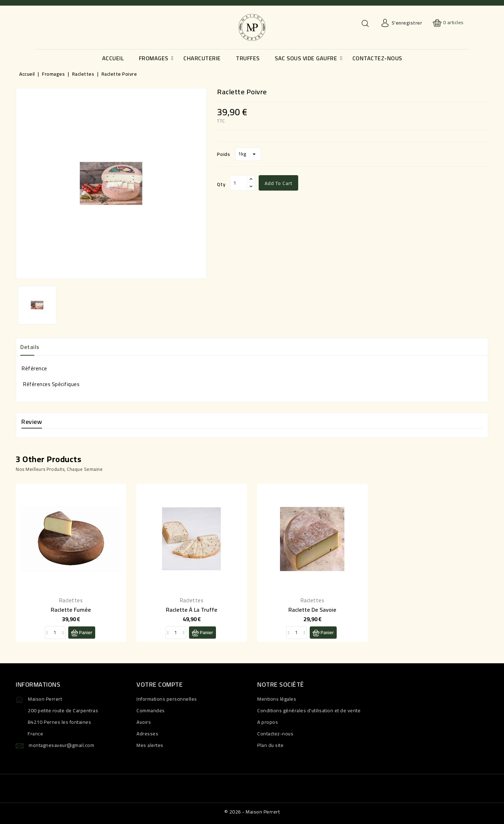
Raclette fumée (71, 610)
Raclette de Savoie (312, 610)
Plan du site (270, 745)
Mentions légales (277, 699)
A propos (268, 722)
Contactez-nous (275, 734)
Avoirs (144, 722)
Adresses (147, 734)
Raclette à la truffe (192, 610)
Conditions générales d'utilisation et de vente (309, 710)
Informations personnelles (167, 699)
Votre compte (160, 684)
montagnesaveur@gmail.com (61, 745)
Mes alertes (150, 745)
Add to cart (278, 183)
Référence (34, 368)
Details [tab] (30, 347)
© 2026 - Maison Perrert (252, 812)
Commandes (151, 710)
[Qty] (239, 183)
